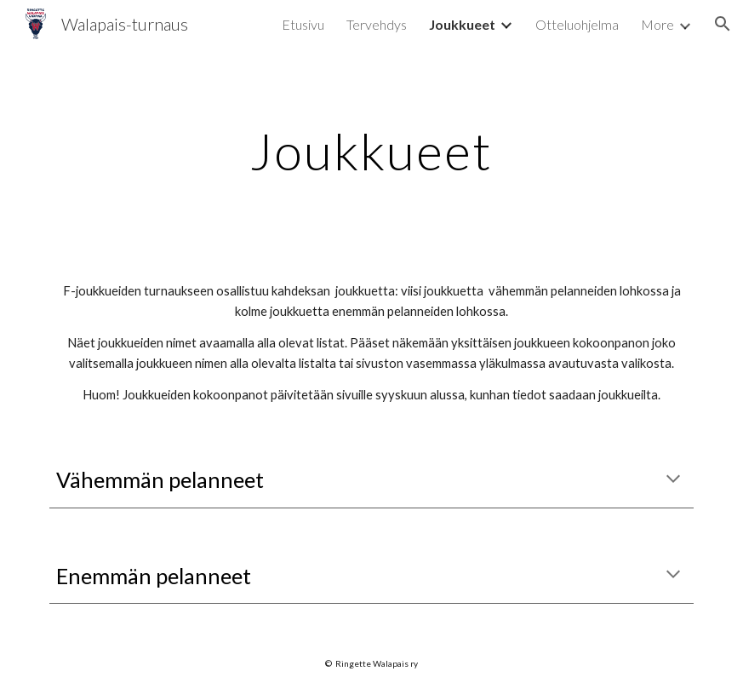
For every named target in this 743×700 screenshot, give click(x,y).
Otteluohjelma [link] (577, 24)
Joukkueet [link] (462, 24)
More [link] (657, 24)
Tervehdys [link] (377, 24)
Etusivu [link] (303, 24)
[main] (371, 151)
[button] (723, 24)
